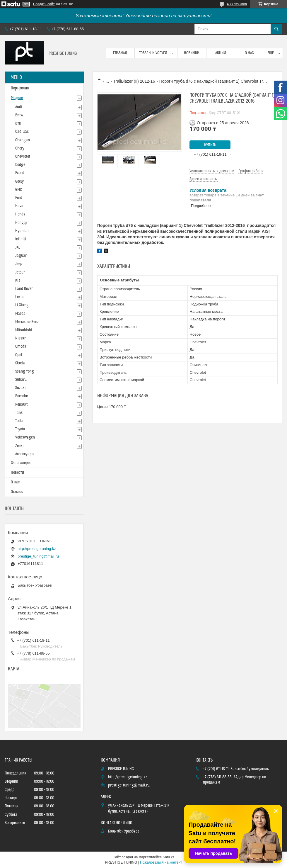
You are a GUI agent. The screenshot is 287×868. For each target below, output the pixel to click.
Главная (120, 53)
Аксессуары (25, 454)
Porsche (22, 396)
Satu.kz (168, 857)
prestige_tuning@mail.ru (38, 556)
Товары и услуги (153, 53)
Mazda (20, 314)
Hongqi (21, 223)
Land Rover (24, 289)
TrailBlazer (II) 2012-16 (134, 81)
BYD (18, 123)
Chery (20, 148)
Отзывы (17, 492)
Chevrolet (23, 157)
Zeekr (20, 446)
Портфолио (20, 88)
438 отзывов (237, 4)
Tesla (19, 421)
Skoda (20, 363)
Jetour (20, 272)
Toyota (20, 429)
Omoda (21, 346)
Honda (20, 214)
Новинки (192, 53)
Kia (18, 281)
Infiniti (21, 239)
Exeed (20, 173)
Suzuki (20, 388)
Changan (23, 140)
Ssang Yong (25, 371)
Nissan (21, 338)
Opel (19, 355)
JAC (18, 247)
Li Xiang (22, 305)
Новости (17, 473)
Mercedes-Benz (27, 322)
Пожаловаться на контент (161, 862)
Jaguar (21, 256)
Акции (221, 53)
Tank (19, 413)
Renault (21, 405)
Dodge (20, 165)
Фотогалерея (21, 463)
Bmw (19, 115)
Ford (19, 198)
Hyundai (22, 231)
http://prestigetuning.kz (37, 549)
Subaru (21, 380)
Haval (20, 206)
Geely (19, 181)
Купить (210, 145)
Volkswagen (25, 437)
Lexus (20, 297)
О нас (249, 53)
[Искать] (276, 29)
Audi (19, 107)
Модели (17, 98)
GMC (19, 190)
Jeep (19, 264)
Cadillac (22, 132)
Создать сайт (44, 4)
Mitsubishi (24, 330)
